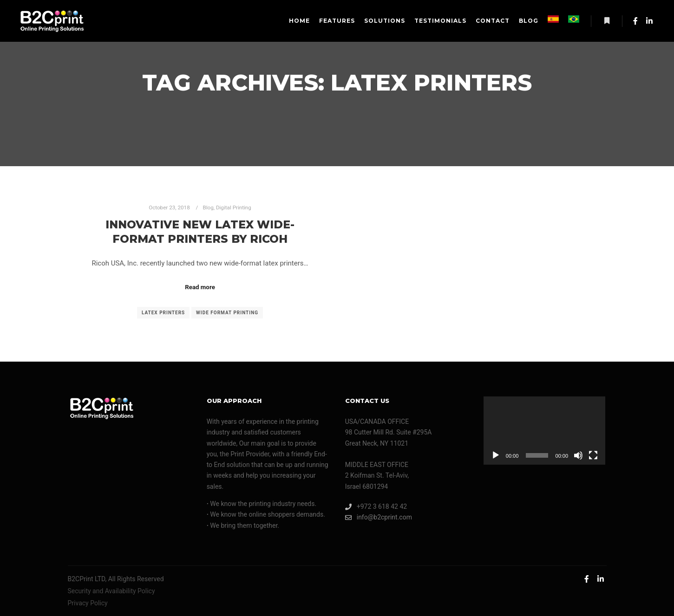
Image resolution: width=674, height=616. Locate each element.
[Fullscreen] (593, 455)
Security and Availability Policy (111, 591)
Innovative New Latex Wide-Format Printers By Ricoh (200, 232)
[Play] (496, 455)
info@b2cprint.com (379, 517)
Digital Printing (234, 207)
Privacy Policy (88, 603)
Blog (208, 207)
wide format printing (227, 313)
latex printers (163, 313)
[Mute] (578, 455)
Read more (200, 287)
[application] (544, 431)
